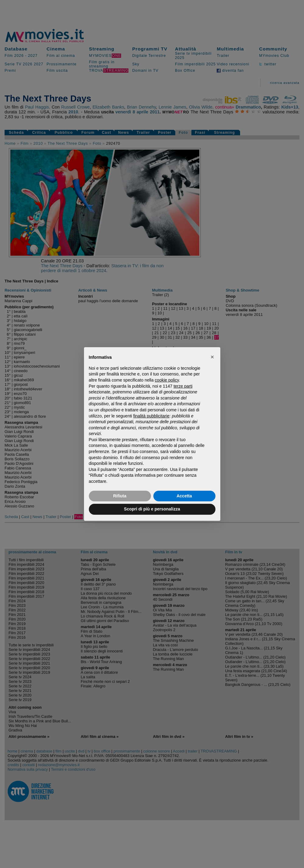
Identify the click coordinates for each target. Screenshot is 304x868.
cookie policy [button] (167, 380)
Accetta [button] (184, 496)
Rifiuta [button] (120, 496)
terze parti (183, 386)
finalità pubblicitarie (151, 416)
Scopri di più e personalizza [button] (152, 509)
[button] (212, 357)
